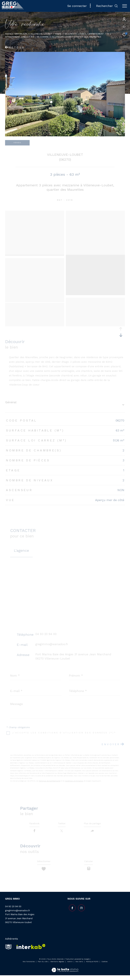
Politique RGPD (92, 966)
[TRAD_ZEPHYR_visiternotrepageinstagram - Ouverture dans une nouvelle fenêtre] (80, 912)
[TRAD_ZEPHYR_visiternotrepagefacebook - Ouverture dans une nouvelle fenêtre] (71, 912)
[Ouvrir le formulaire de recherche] (107, 6)
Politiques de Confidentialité (50, 781)
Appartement (96, 34)
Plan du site (43, 966)
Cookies (105, 966)
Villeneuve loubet (75, 34)
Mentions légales (58, 966)
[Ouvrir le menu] (125, 6)
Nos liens (80, 966)
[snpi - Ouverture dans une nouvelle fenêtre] (8, 951)
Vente (58, 34)
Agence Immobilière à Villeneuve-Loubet (28, 34)
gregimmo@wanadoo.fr (52, 644)
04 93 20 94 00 (46, 634)
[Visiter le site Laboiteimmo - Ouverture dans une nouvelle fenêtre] (65, 972)
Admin (70, 966)
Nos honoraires (29, 966)
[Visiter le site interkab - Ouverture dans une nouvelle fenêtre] (30, 951)
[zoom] (35, 213)
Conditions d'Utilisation (74, 781)
